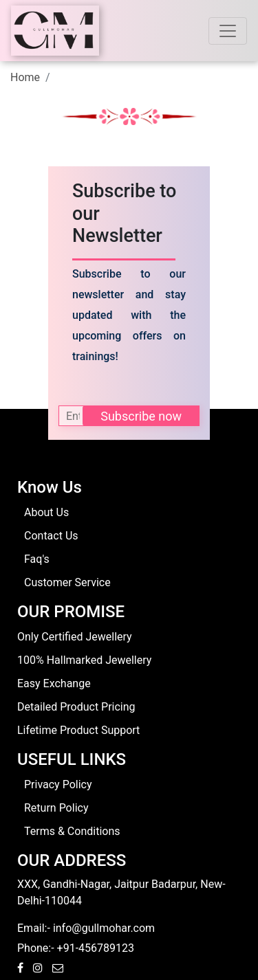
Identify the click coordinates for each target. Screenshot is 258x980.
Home (25, 77)
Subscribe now (141, 416)
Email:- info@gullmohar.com (86, 928)
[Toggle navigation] (228, 31)
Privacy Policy (58, 784)
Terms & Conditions (72, 831)
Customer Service (67, 582)
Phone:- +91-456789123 (76, 948)
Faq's (37, 559)
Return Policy (56, 808)
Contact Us (51, 536)
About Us (46, 512)
